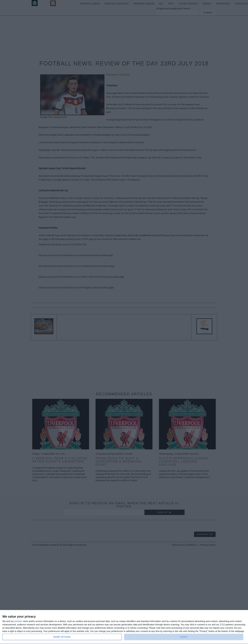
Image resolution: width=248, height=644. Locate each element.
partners (18, 621)
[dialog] (124, 627)
